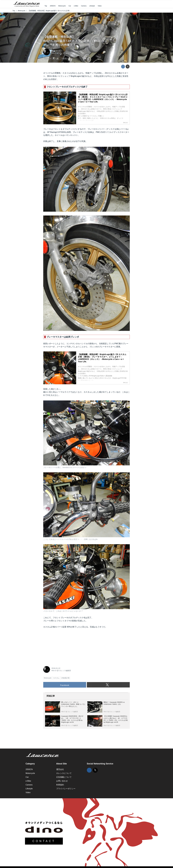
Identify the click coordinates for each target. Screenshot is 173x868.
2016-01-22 (56, 51)
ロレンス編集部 (65, 53)
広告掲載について (64, 777)
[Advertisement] (61, 646)
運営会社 (60, 769)
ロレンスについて (64, 773)
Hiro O (54, 53)
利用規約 (60, 785)
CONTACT (44, 841)
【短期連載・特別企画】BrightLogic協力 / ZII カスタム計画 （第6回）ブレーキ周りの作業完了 (73, 41)
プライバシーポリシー (66, 789)
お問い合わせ (62, 781)
